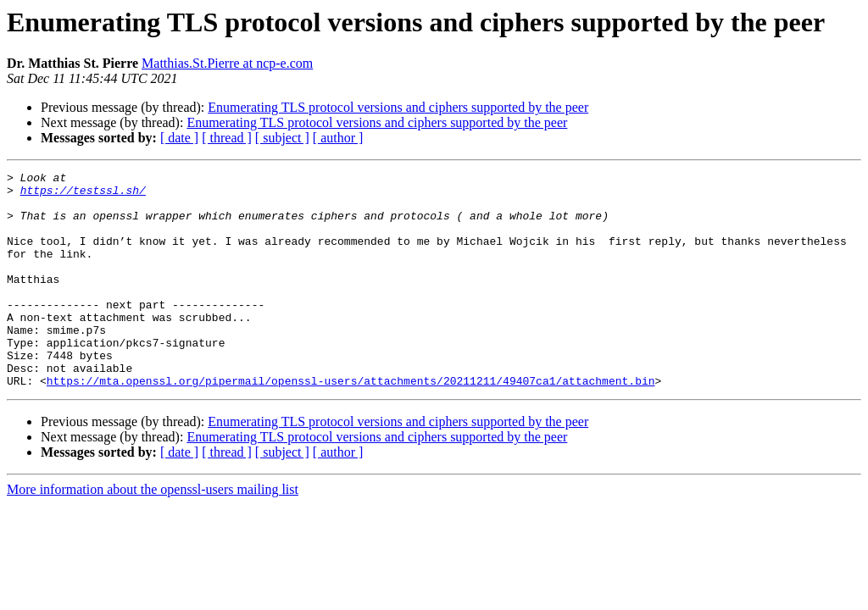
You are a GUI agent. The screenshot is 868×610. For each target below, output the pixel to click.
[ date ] (179, 138)
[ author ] (338, 138)
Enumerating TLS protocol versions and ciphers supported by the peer (398, 107)
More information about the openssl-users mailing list (153, 532)
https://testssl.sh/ (83, 195)
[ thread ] (227, 138)
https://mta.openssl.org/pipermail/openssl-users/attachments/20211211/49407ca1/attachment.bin (351, 424)
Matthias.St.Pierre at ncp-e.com (227, 63)
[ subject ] (282, 138)
